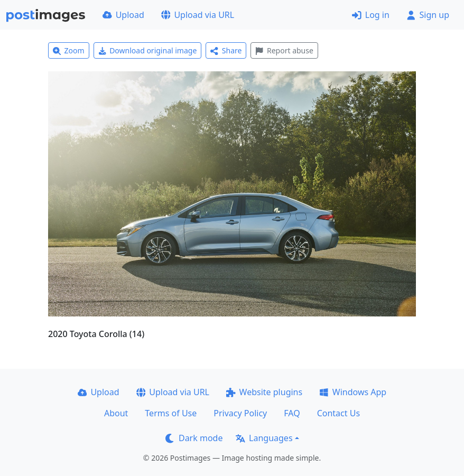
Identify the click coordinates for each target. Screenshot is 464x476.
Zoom (69, 50)
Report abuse (284, 50)
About (116, 413)
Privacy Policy (240, 413)
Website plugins (264, 392)
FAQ (292, 413)
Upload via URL (198, 15)
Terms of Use (171, 413)
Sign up (428, 15)
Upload (123, 15)
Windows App (353, 392)
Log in (371, 15)
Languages (264, 438)
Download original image (148, 50)
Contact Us (338, 413)
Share (226, 50)
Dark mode (194, 438)
